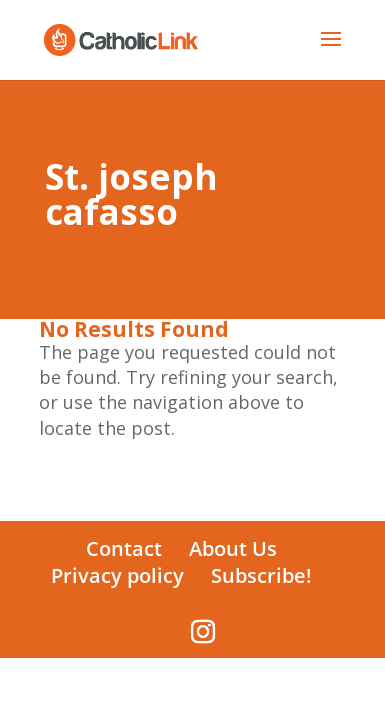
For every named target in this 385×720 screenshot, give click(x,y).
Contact (124, 548)
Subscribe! (261, 575)
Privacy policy (117, 575)
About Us (233, 548)
